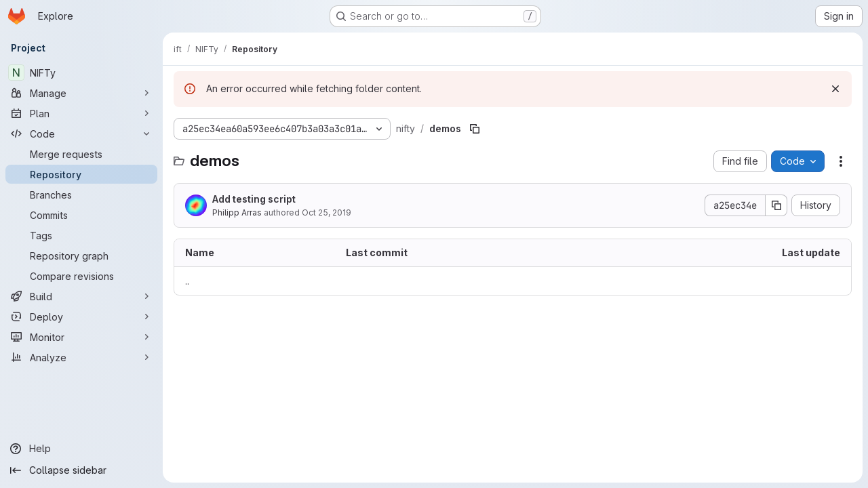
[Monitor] (81, 337)
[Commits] (81, 215)
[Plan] (81, 113)
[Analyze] (81, 357)
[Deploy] (81, 317)
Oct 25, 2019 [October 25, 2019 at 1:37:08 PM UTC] (327, 212)
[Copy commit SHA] (776, 205)
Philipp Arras (237, 212)
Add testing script (254, 199)
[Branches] (81, 195)
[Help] (81, 449)
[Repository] (81, 174)
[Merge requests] (81, 154)
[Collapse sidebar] (81, 470)
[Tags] (81, 235)
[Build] (81, 296)
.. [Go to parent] (187, 281)
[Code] (81, 134)
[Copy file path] (475, 129)
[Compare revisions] (81, 276)
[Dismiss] (835, 89)
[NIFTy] (81, 73)
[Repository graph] (81, 256)
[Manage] (81, 93)
